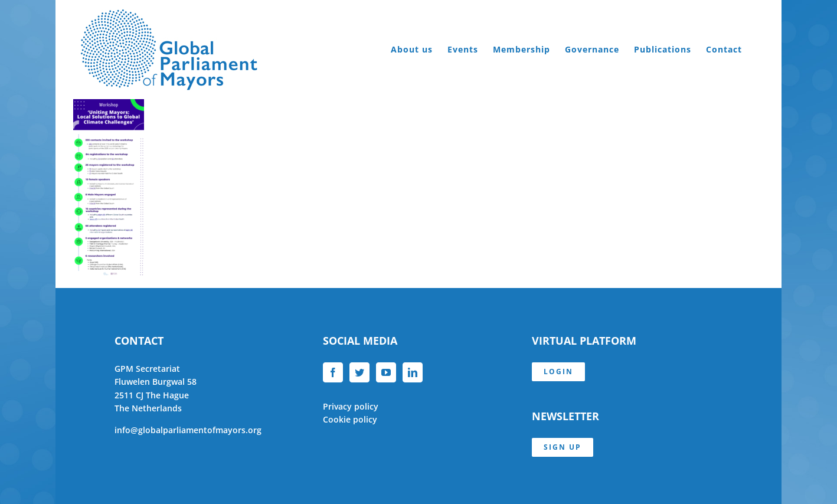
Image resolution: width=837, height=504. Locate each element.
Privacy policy (351, 406)
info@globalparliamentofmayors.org (188, 430)
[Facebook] (333, 372)
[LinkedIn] (413, 372)
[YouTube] (386, 372)
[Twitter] (359, 372)
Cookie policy (350, 419)
